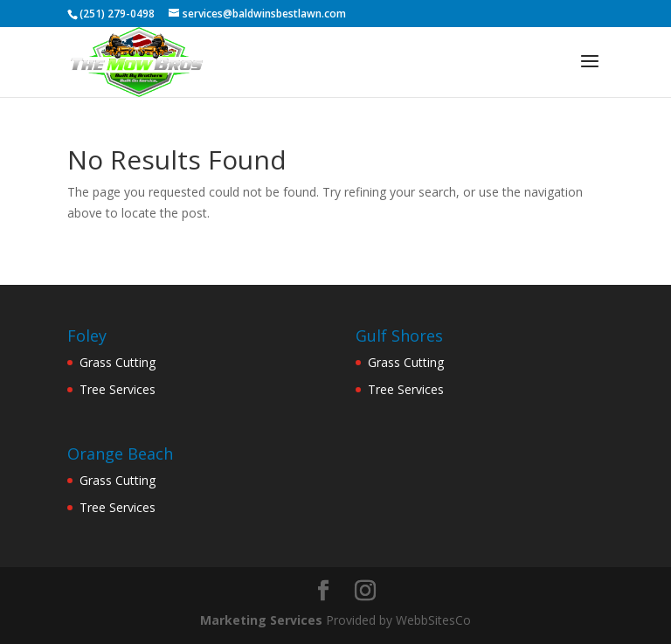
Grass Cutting (118, 362)
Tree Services (118, 389)
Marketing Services (261, 620)
